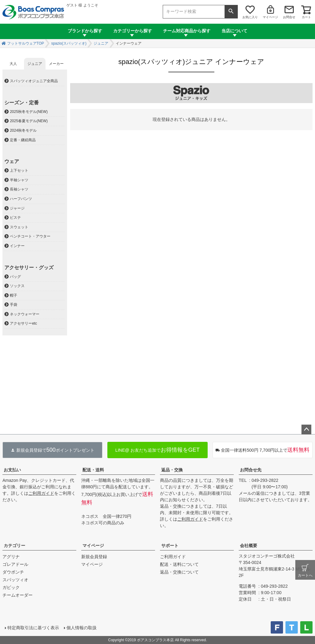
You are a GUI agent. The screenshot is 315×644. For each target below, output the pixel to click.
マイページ (270, 17)
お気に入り (250, 17)
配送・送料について (179, 564)
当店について (234, 31)
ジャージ (17, 208)
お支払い (12, 470)
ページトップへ (306, 430)
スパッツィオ (15, 580)
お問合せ (289, 17)
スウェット (19, 227)
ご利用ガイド (41, 493)
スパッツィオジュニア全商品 (34, 81)
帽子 (14, 295)
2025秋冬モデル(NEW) (29, 112)
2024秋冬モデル (23, 130)
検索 (231, 12)
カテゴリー (14, 546)
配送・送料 (93, 470)
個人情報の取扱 (82, 628)
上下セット (19, 170)
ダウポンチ (13, 572)
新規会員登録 (94, 557)
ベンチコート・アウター (30, 236)
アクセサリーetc (23, 323)
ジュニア (101, 43)
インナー (17, 246)
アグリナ (11, 557)
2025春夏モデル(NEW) (29, 121)
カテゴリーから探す (133, 31)
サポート (170, 546)
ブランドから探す (85, 31)
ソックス (17, 286)
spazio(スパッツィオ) (69, 43)
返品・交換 (172, 470)
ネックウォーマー (25, 314)
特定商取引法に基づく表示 (33, 628)
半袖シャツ (19, 180)
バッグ (15, 277)
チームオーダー (18, 595)
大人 (13, 64)
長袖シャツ (19, 189)
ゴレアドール (15, 564)
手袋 (14, 305)
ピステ (15, 218)
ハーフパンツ (21, 199)
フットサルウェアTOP (26, 43)
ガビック (11, 587)
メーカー (56, 64)
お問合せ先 (251, 470)
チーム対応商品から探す (187, 31)
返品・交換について (179, 572)
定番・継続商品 (23, 140)
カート (306, 17)
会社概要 (249, 546)
